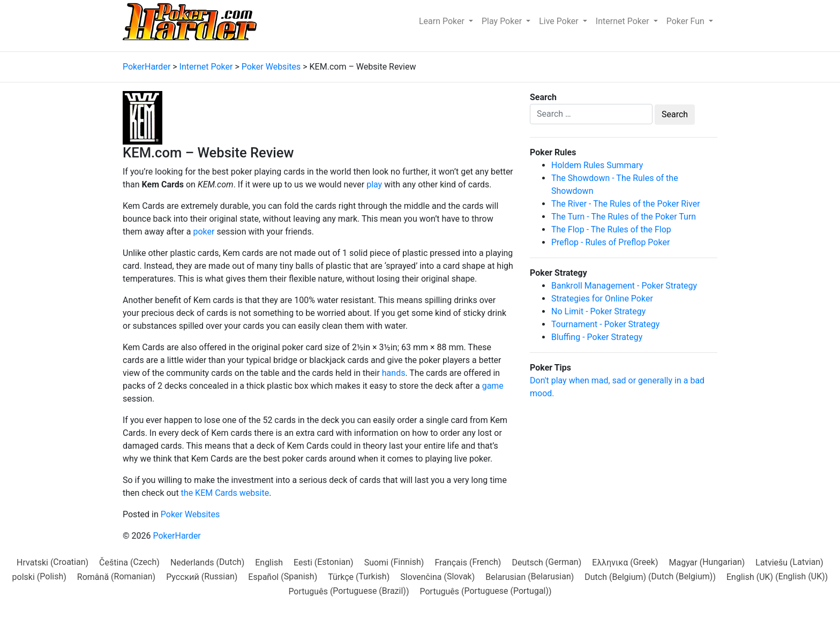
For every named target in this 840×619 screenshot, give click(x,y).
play (374, 184)
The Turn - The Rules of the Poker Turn (624, 217)
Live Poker (560, 21)
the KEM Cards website (225, 493)
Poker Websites (190, 514)
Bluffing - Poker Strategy (597, 337)
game (493, 386)
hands (394, 373)
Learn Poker (443, 21)
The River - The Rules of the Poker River (626, 204)
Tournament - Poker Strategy (605, 324)
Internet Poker (624, 21)
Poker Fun (687, 21)
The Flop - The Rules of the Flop (611, 229)
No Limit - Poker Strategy (598, 311)
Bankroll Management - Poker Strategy (624, 286)
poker (204, 232)
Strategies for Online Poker (602, 299)
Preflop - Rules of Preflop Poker (610, 242)
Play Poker (503, 21)
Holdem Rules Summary (597, 165)
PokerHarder (177, 536)
